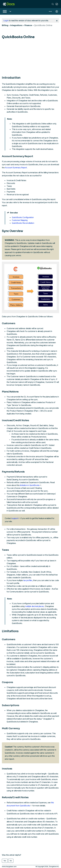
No (11, 861)
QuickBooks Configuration (23, 217)
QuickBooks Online (43, 25)
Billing (5, 25)
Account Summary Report (16, 168)
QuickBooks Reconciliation (23, 223)
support (16, 518)
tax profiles (28, 580)
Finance (28, 25)
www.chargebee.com (9, 867)
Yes (5, 861)
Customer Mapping (20, 220)
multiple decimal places (34, 606)
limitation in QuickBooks (30, 485)
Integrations (16, 25)
